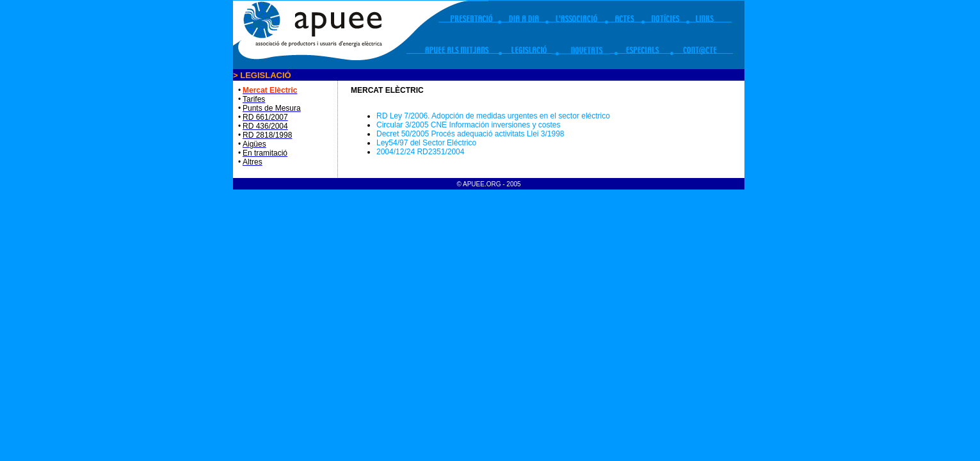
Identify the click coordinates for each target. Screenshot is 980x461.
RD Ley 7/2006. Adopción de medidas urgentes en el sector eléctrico (493, 116)
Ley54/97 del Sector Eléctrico (426, 143)
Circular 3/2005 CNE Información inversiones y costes (468, 125)
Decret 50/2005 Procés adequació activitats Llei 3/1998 (470, 134)
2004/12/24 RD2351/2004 (420, 152)
